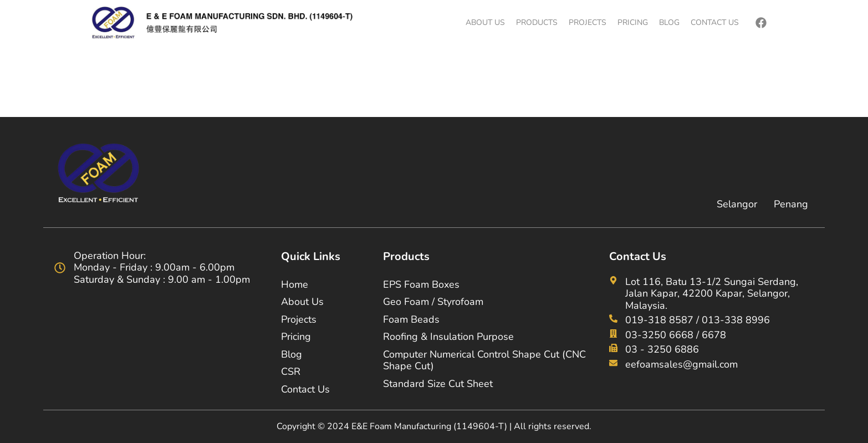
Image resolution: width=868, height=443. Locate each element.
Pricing (633, 22)
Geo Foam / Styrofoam (433, 302)
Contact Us (715, 22)
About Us (485, 22)
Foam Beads (411, 319)
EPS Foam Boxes (421, 284)
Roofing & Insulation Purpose (448, 337)
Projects (588, 22)
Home (295, 284)
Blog (669, 22)
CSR (291, 371)
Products (537, 22)
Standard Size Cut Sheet (438, 384)
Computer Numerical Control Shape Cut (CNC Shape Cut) (484, 360)
